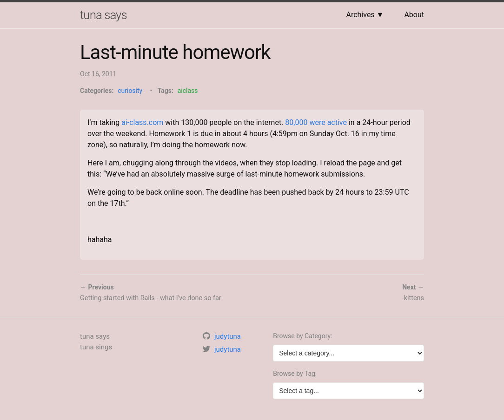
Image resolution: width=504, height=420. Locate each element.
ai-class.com (142, 122)
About (414, 15)
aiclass (188, 91)
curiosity (130, 91)
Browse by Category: (302, 336)
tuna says (103, 15)
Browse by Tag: (295, 374)
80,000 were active (316, 122)
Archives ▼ (365, 15)
